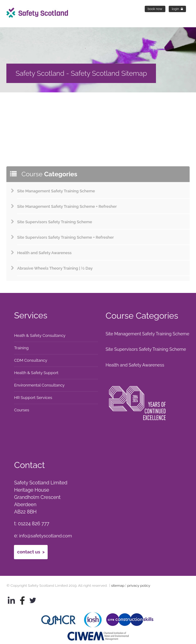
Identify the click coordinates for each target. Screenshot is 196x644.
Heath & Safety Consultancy (40, 336)
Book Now (155, 9)
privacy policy (139, 580)
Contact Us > (32, 547)
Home (13, 105)
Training (21, 348)
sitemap (40, 105)
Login (177, 9)
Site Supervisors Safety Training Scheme (54, 222)
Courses (22, 410)
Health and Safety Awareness (44, 253)
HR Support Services (34, 398)
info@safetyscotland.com (47, 532)
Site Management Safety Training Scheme (56, 191)
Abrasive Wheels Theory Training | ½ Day (55, 268)
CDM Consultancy (31, 360)
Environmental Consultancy (40, 385)
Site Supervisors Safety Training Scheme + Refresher (65, 237)
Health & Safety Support (37, 373)
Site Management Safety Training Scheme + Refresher (67, 206)
